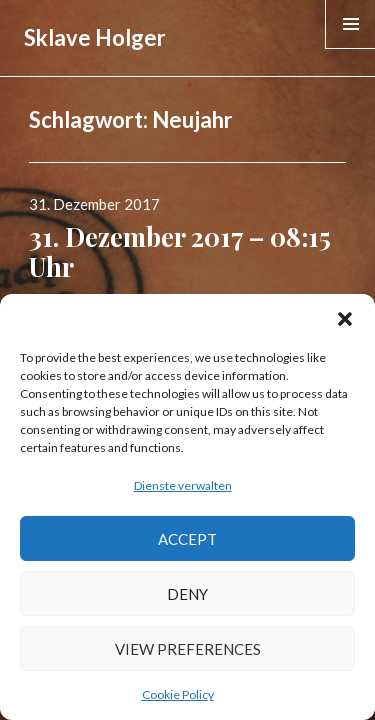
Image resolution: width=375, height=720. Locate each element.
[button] (345, 319)
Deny (187, 594)
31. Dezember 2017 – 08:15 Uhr (180, 251)
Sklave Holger (95, 37)
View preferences (188, 649)
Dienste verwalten (183, 485)
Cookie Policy (178, 694)
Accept (187, 539)
